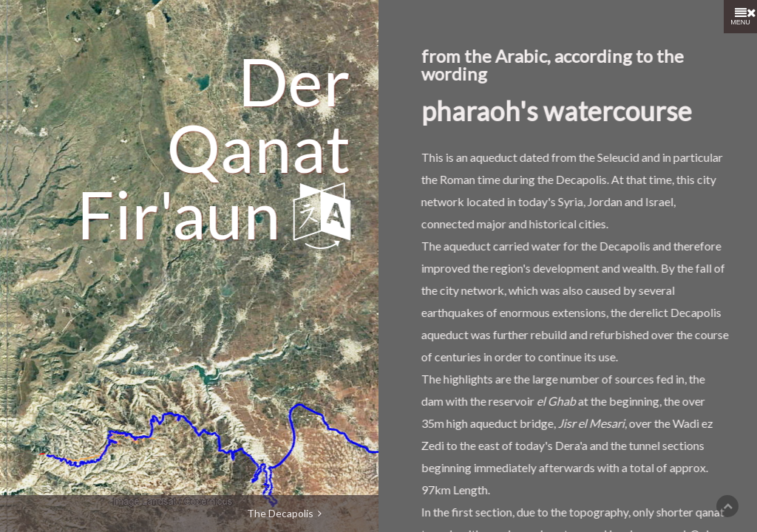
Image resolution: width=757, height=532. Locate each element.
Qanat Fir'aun (206, 114)
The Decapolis (284, 513)
